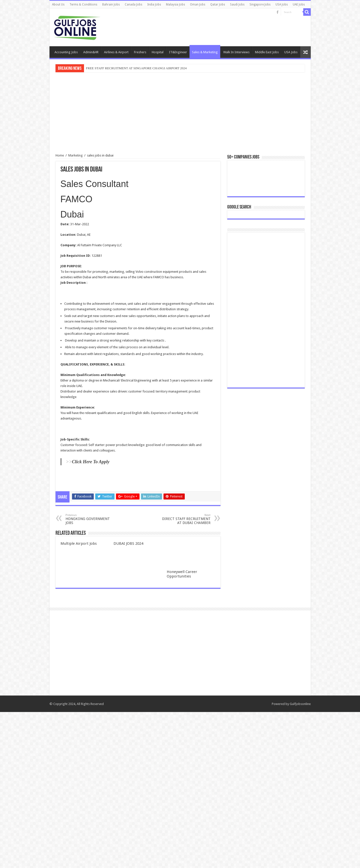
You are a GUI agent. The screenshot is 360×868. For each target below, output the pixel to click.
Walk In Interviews (236, 52)
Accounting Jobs (66, 52)
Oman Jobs (198, 4)
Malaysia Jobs (175, 4)
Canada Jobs (133, 4)
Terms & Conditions (83, 4)
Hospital (158, 52)
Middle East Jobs (267, 52)
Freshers (140, 52)
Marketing (75, 155)
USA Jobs (282, 4)
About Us (58, 4)
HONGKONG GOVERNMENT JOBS (91, 519)
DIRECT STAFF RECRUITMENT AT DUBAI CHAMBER (185, 519)
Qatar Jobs (218, 4)
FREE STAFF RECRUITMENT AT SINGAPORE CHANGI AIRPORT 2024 (136, 68)
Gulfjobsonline (300, 860)
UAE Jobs (299, 4)
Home (60, 155)
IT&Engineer (178, 52)
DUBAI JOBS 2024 (128, 543)
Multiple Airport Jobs (79, 543)
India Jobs (154, 4)
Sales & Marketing (205, 52)
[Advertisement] (180, 113)
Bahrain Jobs (111, 4)
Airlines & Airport (116, 52)
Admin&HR (91, 52)
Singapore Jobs (260, 4)
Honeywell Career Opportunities (182, 574)
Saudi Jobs (237, 4)
